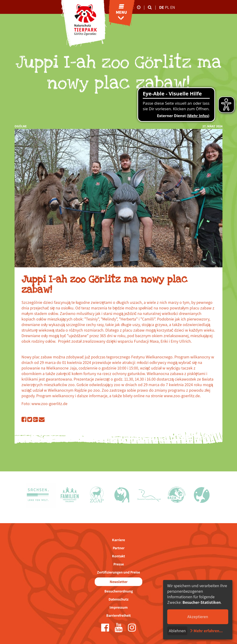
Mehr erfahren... (208, 631)
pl (168, 7)
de (162, 7)
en (173, 7)
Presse (119, 564)
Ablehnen (177, 631)
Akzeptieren (198, 617)
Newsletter (119, 582)
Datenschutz (118, 599)
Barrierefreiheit (118, 615)
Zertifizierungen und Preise (118, 572)
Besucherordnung (119, 591)
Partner (119, 548)
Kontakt (118, 556)
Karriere (118, 540)
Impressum (119, 607)
